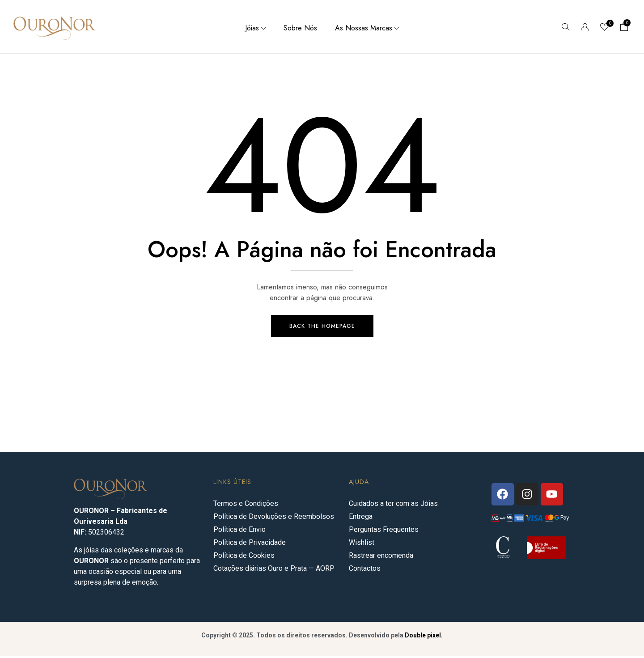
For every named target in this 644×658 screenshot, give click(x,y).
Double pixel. (424, 637)
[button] (624, 28)
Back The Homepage (322, 328)
